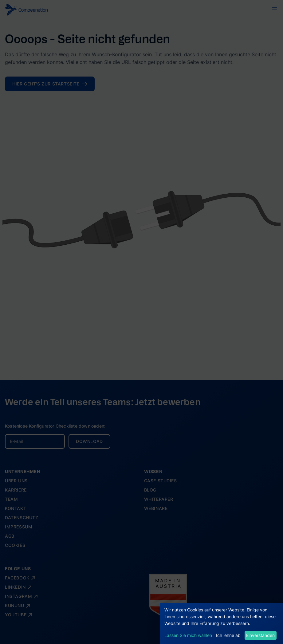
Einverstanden (260, 635)
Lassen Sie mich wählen (188, 635)
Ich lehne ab (228, 635)
